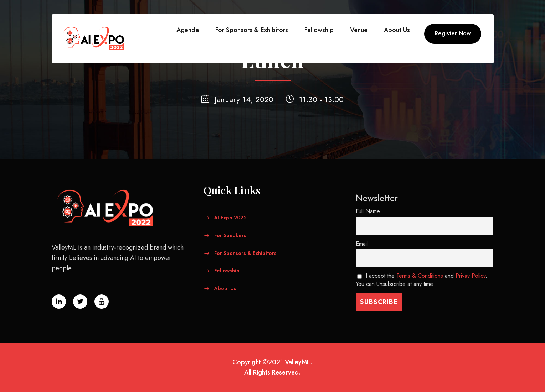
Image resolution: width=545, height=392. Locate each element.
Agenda (188, 30)
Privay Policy (471, 276)
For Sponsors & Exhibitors (252, 30)
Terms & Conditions (420, 276)
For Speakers (230, 235)
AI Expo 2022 (230, 218)
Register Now (453, 33)
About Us (397, 30)
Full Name (368, 211)
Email (362, 244)
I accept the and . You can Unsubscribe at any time (422, 280)
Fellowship (319, 30)
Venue (359, 30)
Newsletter (377, 198)
